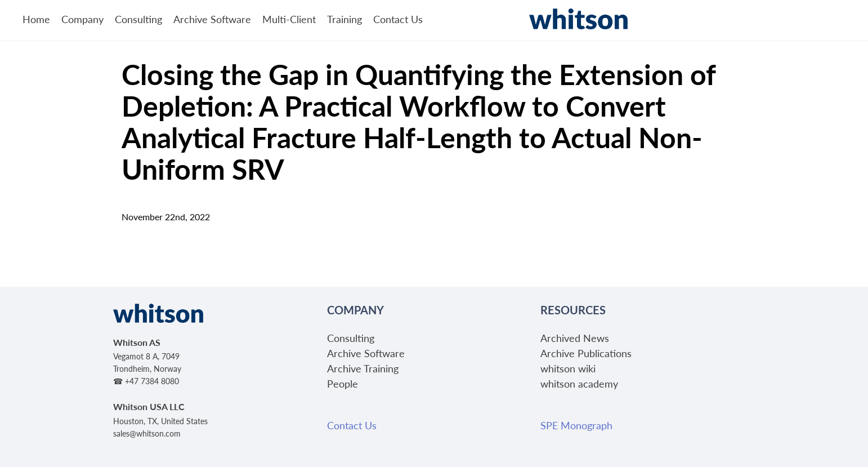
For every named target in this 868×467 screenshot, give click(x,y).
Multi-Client (289, 19)
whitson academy (579, 383)
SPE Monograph (576, 425)
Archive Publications (586, 353)
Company (82, 19)
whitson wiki (568, 368)
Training (344, 19)
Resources (573, 310)
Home (36, 19)
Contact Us (398, 19)
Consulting (138, 19)
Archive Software (212, 19)
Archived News (575, 338)
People (343, 383)
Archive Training (363, 368)
